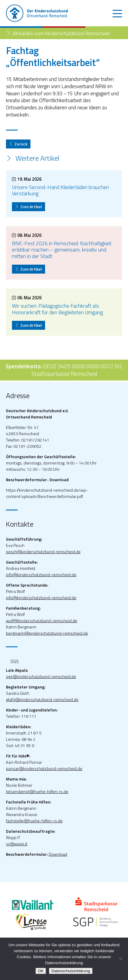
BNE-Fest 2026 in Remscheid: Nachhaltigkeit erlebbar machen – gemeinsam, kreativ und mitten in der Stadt (62, 250)
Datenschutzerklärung (71, 971)
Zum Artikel (28, 207)
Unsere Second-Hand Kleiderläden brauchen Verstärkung (60, 190)
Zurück (18, 144)
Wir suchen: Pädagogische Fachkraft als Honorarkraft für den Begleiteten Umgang (57, 309)
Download (58, 854)
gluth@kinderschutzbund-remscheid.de (42, 699)
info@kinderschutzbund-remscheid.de (41, 575)
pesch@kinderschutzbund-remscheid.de (43, 552)
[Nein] (121, 959)
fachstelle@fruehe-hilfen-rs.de (34, 821)
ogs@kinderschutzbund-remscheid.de (41, 676)
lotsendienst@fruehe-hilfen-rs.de (37, 791)
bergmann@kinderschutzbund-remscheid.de (47, 633)
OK (41, 971)
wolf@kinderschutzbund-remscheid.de (42, 621)
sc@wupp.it (17, 844)
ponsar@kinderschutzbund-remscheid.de (44, 768)
